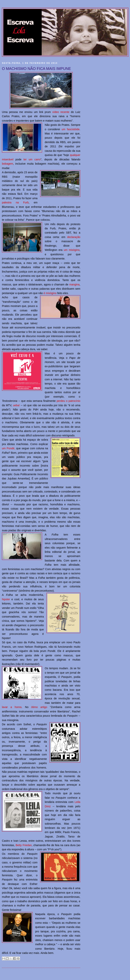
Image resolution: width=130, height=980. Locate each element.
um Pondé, (9, 448)
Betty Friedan (24, 845)
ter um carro (32, 159)
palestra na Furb (15, 202)
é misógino (50, 293)
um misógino (72, 250)
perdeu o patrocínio (68, 401)
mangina (74, 284)
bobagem (8, 164)
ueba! (16, 405)
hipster (6, 599)
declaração (74, 237)
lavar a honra (12, 707)
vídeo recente (61, 112)
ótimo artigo (39, 707)
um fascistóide (71, 129)
